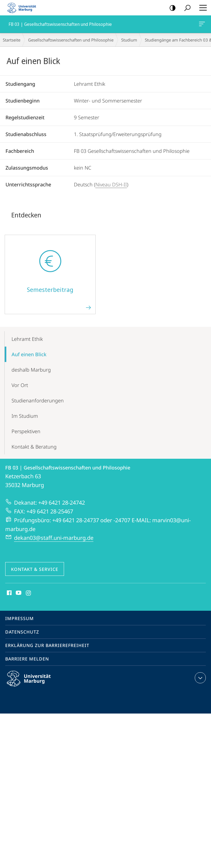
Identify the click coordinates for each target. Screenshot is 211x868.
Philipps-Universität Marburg (34, 683)
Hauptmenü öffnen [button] (201, 8)
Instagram (29, 593)
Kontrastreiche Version (171, 8)
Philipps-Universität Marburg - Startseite (23, 8)
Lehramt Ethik (27, 339)
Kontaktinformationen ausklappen (200, 678)
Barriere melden (27, 659)
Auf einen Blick (29, 354)
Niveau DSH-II (111, 184)
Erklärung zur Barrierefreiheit (47, 645)
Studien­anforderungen (38, 400)
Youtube (18, 593)
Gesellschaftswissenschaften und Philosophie (71, 40)
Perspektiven (26, 431)
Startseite (12, 40)
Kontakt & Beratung (34, 447)
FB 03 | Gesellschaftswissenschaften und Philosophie (201, 25)
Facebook (9, 593)
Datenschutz (22, 632)
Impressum (20, 618)
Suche (186, 8)
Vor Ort (20, 385)
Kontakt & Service (35, 569)
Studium (129, 40)
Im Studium (25, 416)
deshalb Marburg (31, 370)
